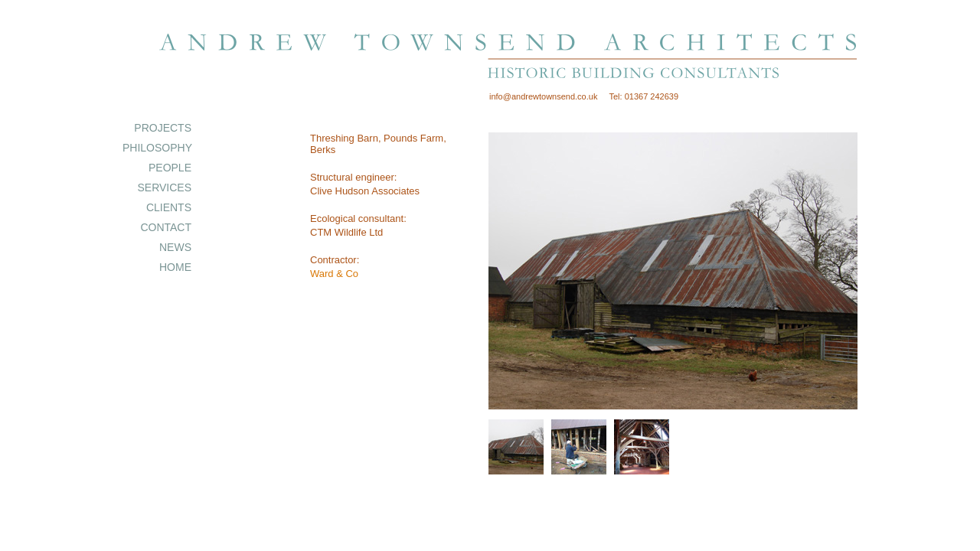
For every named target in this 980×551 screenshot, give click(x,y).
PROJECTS (163, 128)
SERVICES (164, 187)
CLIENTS (169, 207)
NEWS (175, 247)
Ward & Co (334, 274)
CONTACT (166, 227)
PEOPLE (170, 168)
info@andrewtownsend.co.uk (543, 96)
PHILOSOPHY (157, 148)
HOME (175, 267)
